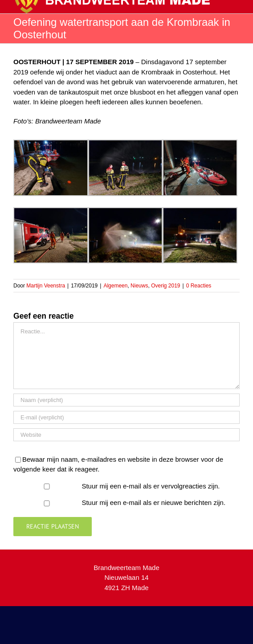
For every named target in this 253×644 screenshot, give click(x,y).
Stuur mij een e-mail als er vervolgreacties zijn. (151, 486)
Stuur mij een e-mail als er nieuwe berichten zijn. (153, 502)
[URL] (126, 435)
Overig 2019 (165, 286)
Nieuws (139, 286)
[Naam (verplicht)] (126, 400)
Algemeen (115, 286)
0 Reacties (199, 286)
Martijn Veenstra (46, 286)
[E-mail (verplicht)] (126, 417)
